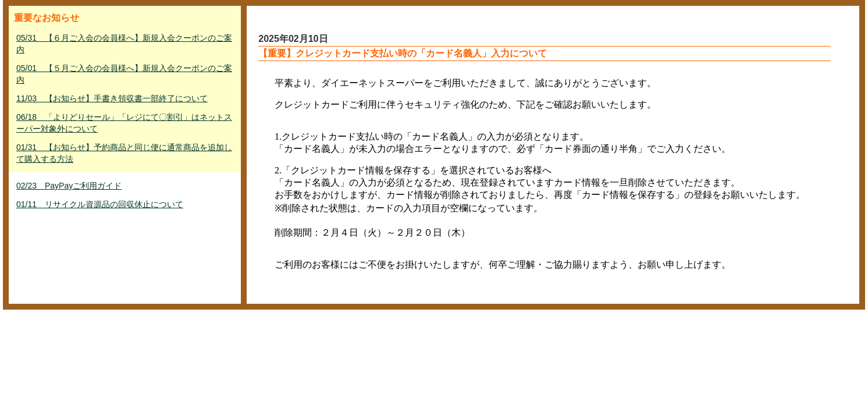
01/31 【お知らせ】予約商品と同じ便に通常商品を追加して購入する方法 (124, 153)
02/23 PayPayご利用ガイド (69, 186)
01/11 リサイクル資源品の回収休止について (100, 204)
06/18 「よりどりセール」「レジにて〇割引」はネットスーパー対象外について (124, 123)
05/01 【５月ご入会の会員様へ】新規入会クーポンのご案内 (124, 74)
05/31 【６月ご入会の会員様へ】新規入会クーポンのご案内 (124, 44)
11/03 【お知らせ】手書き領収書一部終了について (112, 98)
